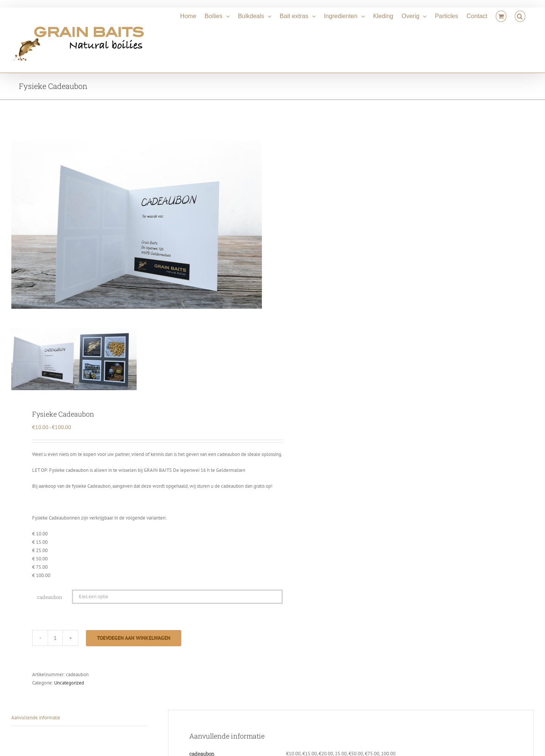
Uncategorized (69, 683)
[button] (520, 15)
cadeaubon (50, 597)
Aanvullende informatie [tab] (36, 718)
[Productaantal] (55, 638)
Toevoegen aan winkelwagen (134, 638)
